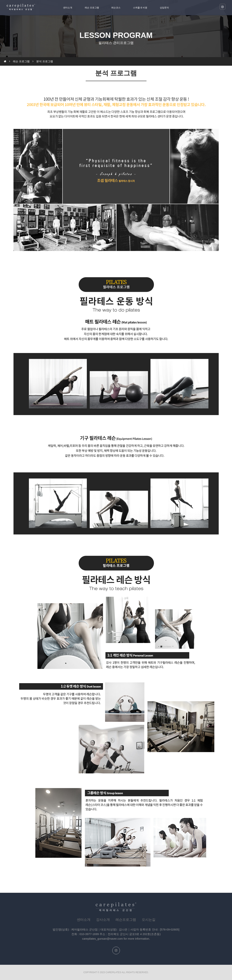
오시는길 (149, 920)
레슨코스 (116, 8)
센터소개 (68, 8)
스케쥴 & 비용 (140, 8)
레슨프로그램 (126, 920)
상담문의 (164, 8)
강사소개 (103, 920)
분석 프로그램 (45, 61)
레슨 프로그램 (92, 8)
